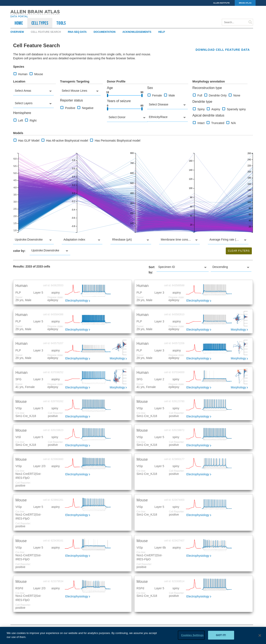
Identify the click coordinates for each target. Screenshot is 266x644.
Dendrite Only (216, 95)
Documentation (105, 32)
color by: (19, 251)
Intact (199, 123)
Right (31, 120)
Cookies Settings (192, 635)
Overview (17, 32)
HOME (19, 23)
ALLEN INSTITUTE (221, 3)
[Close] (260, 636)
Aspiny (213, 109)
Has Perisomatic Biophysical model (115, 140)
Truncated (215, 123)
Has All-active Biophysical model (65, 140)
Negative (85, 108)
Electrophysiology (77, 300)
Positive (68, 108)
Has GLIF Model (26, 140)
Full (198, 95)
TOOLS (61, 23)
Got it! (221, 635)
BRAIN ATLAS (245, 3)
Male (169, 95)
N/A (231, 123)
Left (18, 120)
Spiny (199, 109)
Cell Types (40, 23)
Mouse (36, 74)
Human (21, 74)
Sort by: (152, 270)
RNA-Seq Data (77, 32)
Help (162, 32)
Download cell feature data (223, 50)
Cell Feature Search (46, 32)
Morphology (238, 330)
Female (155, 95)
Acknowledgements (137, 32)
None (234, 95)
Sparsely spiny (234, 109)
